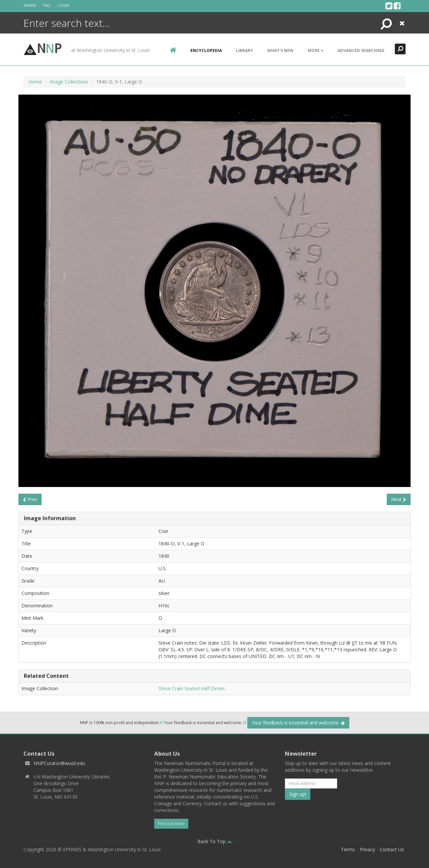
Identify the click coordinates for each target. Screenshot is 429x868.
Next (399, 499)
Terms (348, 849)
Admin (30, 5)
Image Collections (69, 82)
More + (316, 50)
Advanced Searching (361, 50)
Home (35, 82)
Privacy (367, 849)
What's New (280, 50)
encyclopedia (206, 50)
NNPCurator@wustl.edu (59, 763)
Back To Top (214, 841)
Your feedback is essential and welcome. (298, 723)
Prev (30, 499)
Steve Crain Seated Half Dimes (192, 688)
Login (63, 5)
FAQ (47, 5)
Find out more (171, 824)
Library (244, 50)
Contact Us (392, 849)
